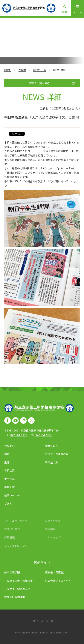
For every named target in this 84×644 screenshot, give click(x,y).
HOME (8, 70)
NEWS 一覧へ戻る (39, 83)
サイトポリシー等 (43, 621)
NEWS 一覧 (40, 70)
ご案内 (22, 70)
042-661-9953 (44, 435)
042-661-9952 (19, 435)
